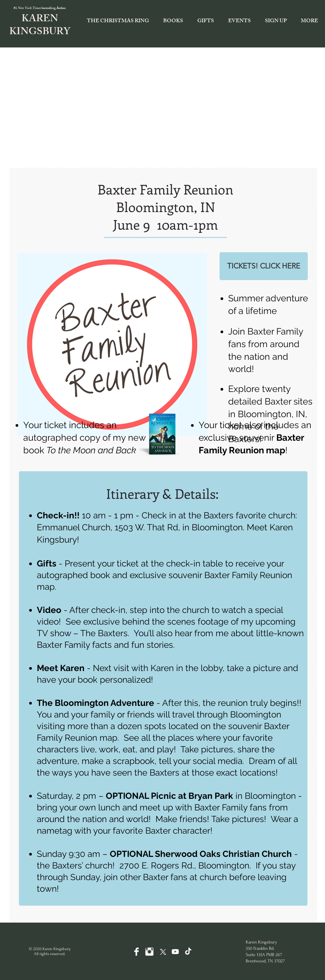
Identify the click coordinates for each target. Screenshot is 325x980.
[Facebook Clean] (136, 952)
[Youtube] (175, 952)
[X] (162, 952)
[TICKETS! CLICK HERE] (264, 266)
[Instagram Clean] (149, 952)
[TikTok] (188, 952)
